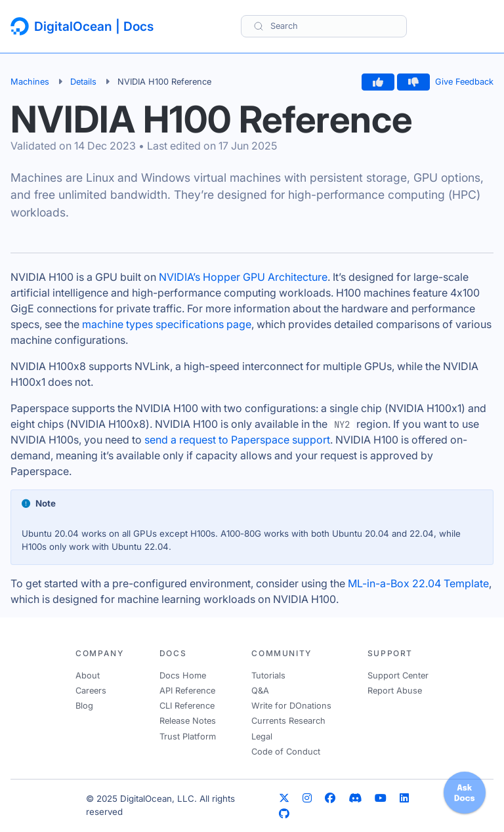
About (88, 676)
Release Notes (188, 721)
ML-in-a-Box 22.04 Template (418, 583)
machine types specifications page (167, 324)
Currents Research (288, 721)
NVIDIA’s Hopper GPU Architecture (243, 277)
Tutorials (268, 676)
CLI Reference (187, 706)
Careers (91, 691)
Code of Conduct (286, 752)
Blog (84, 706)
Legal (262, 737)
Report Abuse (395, 691)
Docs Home (183, 676)
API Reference (187, 691)
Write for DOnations (291, 706)
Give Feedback (464, 82)
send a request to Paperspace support (237, 440)
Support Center (398, 676)
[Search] (324, 26)
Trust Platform (188, 737)
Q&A (260, 691)
